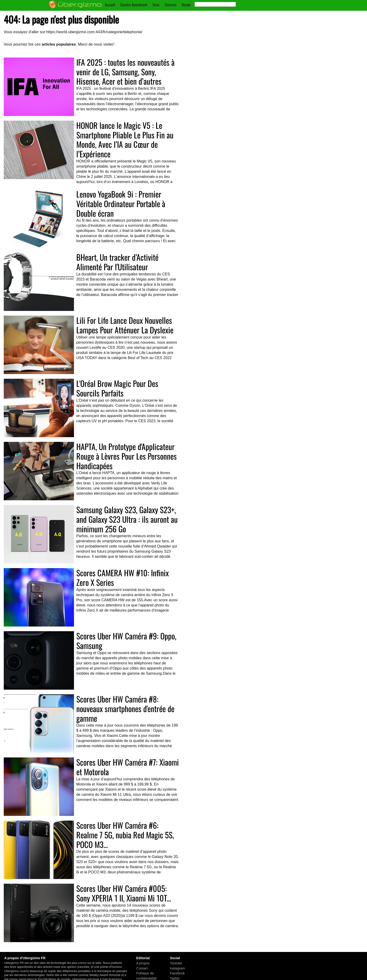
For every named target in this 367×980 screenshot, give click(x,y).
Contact (142, 968)
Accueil (110, 5)
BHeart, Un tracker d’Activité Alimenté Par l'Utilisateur (117, 262)
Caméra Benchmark (134, 5)
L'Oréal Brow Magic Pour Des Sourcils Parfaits (117, 388)
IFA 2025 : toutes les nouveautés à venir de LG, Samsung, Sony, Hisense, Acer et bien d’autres (125, 72)
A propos (143, 963)
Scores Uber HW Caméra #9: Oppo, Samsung (126, 641)
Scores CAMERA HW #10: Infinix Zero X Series (123, 577)
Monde (186, 5)
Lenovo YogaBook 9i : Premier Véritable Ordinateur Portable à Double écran (121, 204)
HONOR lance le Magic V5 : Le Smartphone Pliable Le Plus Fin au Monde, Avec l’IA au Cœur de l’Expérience (125, 139)
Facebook (177, 973)
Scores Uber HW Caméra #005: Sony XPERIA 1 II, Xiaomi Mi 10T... (124, 893)
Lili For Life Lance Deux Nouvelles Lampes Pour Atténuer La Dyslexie (125, 325)
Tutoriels (171, 5)
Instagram (177, 968)
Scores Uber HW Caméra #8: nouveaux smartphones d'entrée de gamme (125, 708)
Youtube (176, 963)
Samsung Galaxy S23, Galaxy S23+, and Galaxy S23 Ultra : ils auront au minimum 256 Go (127, 519)
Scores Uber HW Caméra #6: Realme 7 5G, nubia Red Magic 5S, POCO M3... (125, 835)
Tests (156, 5)
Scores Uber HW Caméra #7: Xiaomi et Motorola (128, 767)
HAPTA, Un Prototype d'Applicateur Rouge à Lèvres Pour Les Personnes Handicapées (127, 456)
